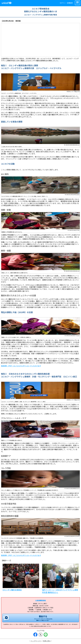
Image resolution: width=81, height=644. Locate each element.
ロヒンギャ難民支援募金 (12, 590)
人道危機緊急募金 (40, 600)
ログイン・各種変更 (66, 3)
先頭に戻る (47, 641)
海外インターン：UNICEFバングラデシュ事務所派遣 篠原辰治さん (60, 591)
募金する (43, 618)
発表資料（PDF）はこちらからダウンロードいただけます (21, 366)
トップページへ (36, 641)
